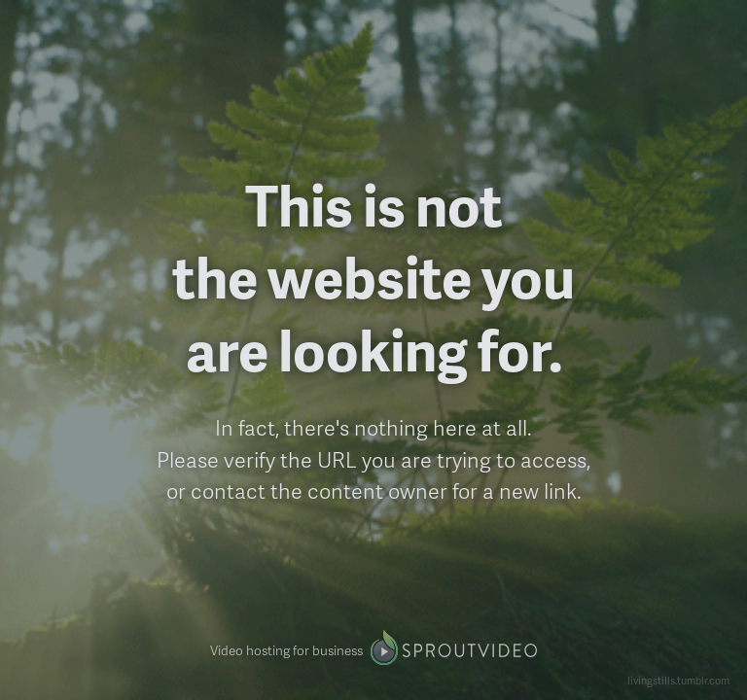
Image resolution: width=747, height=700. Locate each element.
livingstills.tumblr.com (678, 680)
